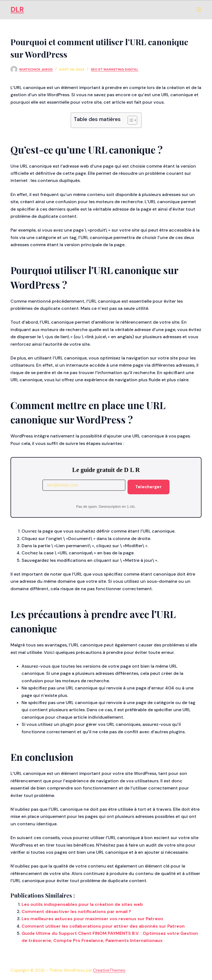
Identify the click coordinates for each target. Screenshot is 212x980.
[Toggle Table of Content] (130, 120)
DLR (17, 10)
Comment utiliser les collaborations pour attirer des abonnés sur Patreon (103, 926)
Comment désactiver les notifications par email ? (76, 911)
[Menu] (199, 10)
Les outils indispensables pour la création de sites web (82, 904)
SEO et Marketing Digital (115, 69)
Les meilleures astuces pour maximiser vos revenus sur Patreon (92, 919)
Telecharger (149, 487)
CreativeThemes (109, 970)
